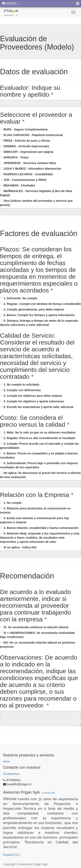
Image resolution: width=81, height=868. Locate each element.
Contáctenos (11, 774)
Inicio (7, 761)
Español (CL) (12, 855)
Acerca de (48, 793)
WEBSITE (11, 3)
